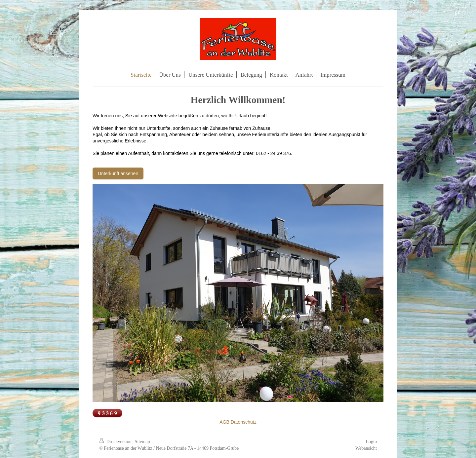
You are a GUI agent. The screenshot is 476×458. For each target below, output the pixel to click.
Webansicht (366, 448)
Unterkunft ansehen (118, 173)
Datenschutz (244, 422)
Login (371, 442)
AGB (224, 422)
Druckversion (116, 442)
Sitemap (142, 442)
